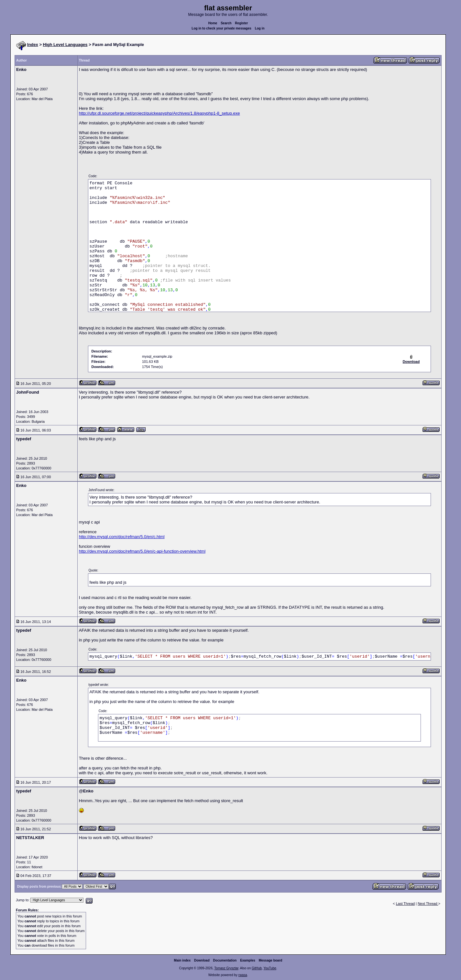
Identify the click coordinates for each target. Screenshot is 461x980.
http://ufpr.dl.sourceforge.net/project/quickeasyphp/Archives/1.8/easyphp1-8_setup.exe (159, 113)
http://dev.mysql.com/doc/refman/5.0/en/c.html (122, 537)
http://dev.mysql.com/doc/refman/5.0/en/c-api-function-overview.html (142, 551)
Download (202, 960)
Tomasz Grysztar (226, 968)
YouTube (270, 968)
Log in (260, 28)
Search (226, 23)
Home (213, 23)
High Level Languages (65, 45)
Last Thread (406, 904)
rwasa (243, 975)
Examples (248, 960)
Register (241, 23)
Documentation (225, 960)
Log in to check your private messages (221, 28)
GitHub (257, 968)
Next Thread (428, 904)
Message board (271, 960)
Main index (182, 960)
